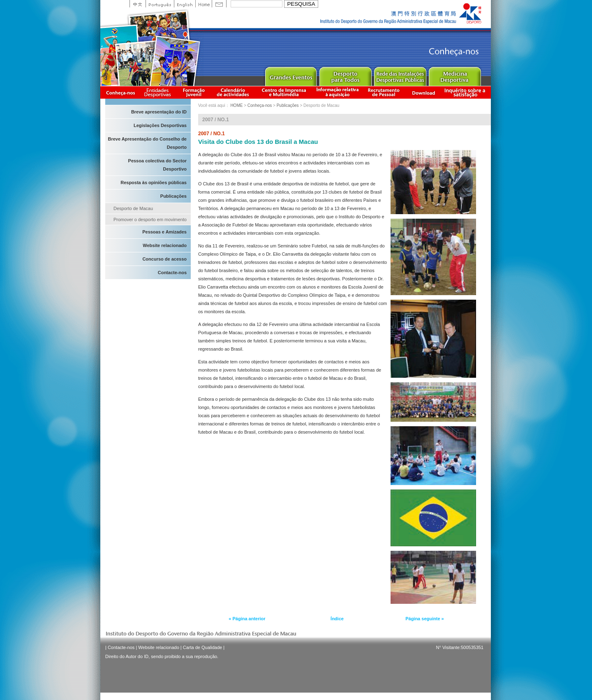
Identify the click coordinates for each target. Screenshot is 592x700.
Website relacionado (165, 245)
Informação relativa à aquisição (338, 92)
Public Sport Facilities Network (400, 75)
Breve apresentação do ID (159, 112)
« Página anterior (247, 619)
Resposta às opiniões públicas (154, 183)
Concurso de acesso (164, 259)
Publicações (173, 196)
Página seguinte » (425, 619)
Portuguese (160, 4)
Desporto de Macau (133, 208)
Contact (219, 4)
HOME (236, 105)
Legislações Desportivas (160, 125)
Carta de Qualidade (202, 647)
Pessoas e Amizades (164, 232)
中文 (138, 4)
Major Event (290, 75)
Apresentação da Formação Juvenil (194, 92)
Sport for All (345, 75)
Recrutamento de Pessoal (384, 92)
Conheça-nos (120, 92)
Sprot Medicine (454, 75)
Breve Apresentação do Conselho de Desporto (147, 143)
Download (423, 92)
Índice (337, 619)
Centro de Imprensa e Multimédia (284, 92)
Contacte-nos (172, 273)
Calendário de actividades (233, 92)
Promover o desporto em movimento (150, 219)
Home (203, 4)
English (185, 4)
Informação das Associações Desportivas (159, 92)
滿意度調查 (466, 92)
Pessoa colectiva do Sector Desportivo (157, 165)
